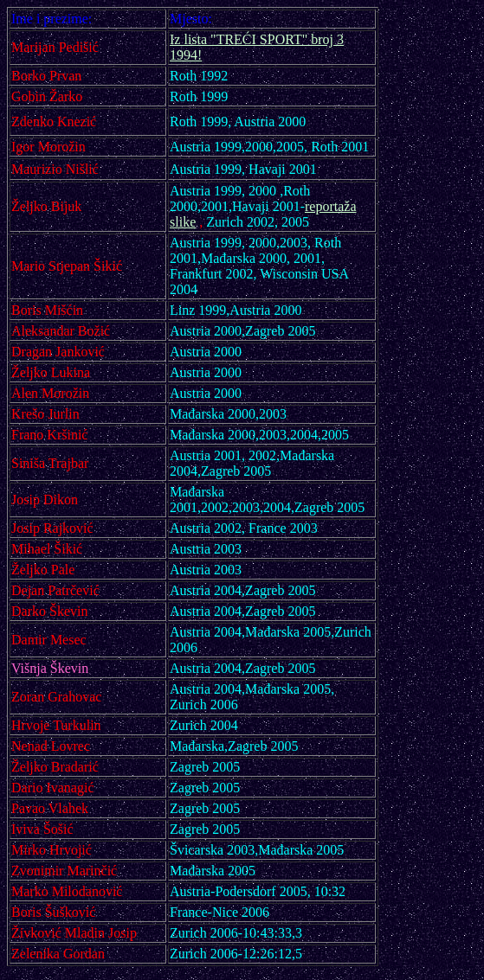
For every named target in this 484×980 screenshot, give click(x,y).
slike (183, 222)
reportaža (331, 206)
